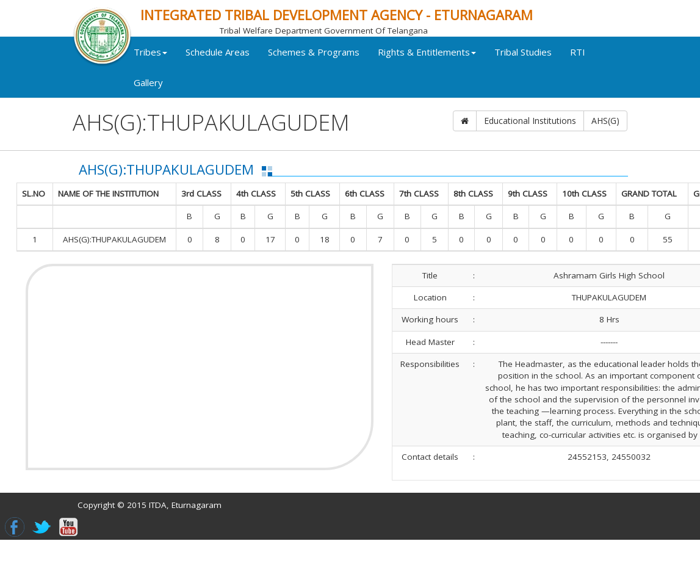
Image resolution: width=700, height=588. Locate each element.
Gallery (208, 97)
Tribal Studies (549, 67)
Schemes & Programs (340, 67)
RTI (168, 97)
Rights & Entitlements (453, 67)
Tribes (177, 67)
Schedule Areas (244, 67)
